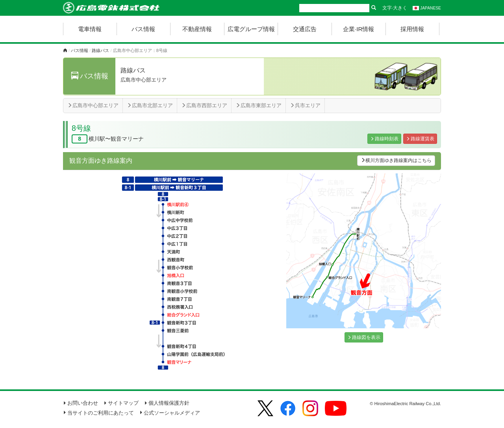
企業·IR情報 (359, 29)
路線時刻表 (384, 139)
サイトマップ (121, 403)
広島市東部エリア (258, 105)
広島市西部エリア (204, 105)
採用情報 (412, 29)
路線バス (100, 50)
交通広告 (305, 29)
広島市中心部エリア (93, 105)
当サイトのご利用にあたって (98, 413)
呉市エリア (305, 105)
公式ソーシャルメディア (170, 413)
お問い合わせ (81, 403)
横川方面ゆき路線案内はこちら (396, 160)
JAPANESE (427, 8)
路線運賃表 (420, 139)
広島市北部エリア (150, 105)
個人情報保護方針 (167, 403)
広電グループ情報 (251, 29)
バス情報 (143, 29)
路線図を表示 (364, 337)
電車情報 (90, 29)
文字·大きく (395, 8)
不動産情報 (197, 29)
